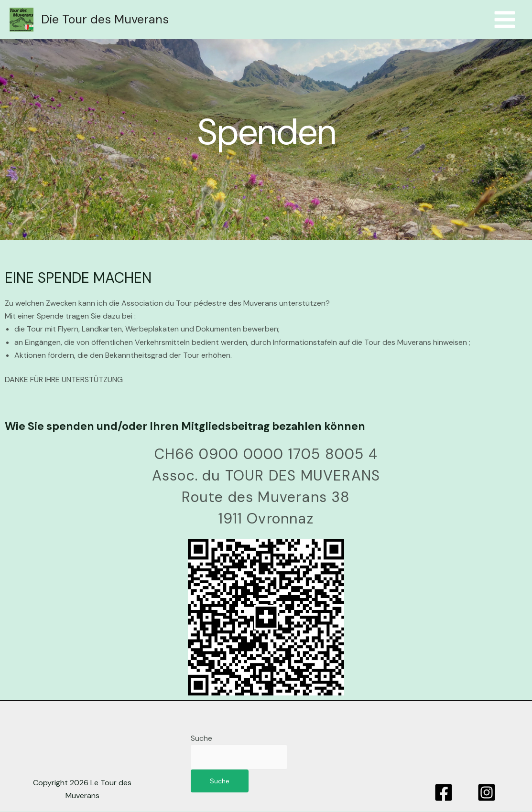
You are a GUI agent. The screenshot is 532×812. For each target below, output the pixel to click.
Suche (201, 738)
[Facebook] (444, 793)
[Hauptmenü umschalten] (505, 20)
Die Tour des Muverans (105, 19)
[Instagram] (487, 793)
